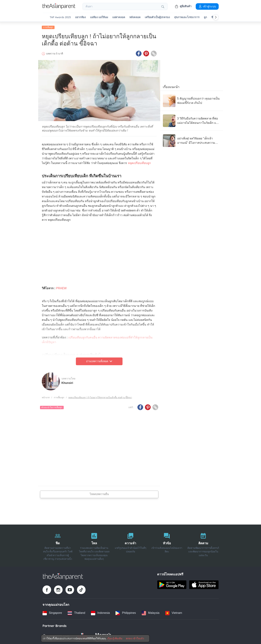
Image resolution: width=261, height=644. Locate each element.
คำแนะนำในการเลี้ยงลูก (52, 407)
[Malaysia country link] (151, 612)
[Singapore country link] (52, 612)
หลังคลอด (135, 17)
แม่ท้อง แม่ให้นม (99, 17)
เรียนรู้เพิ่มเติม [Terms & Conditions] (115, 638)
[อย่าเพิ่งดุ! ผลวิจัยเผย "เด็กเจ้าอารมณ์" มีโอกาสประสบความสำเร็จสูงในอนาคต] (192, 140)
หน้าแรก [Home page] (46, 396)
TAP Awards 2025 (60, 17)
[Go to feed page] (59, 8)
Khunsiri (67, 382)
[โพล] (94, 545)
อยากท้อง (80, 17)
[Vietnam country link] (174, 612)
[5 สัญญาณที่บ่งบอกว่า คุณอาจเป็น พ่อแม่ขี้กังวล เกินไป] (192, 100)
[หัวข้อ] (167, 545)
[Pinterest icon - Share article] (146, 53)
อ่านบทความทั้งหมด (99, 360)
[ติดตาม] (203, 545)
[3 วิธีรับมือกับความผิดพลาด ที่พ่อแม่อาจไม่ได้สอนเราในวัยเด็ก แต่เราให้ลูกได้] (192, 120)
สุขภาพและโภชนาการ (187, 17)
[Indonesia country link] (100, 612)
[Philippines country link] (126, 612)
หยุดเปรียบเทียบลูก (139, 162)
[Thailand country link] (76, 612)
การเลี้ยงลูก (48, 26)
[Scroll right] (216, 17)
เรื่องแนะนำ (171, 86)
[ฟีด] (58, 545)
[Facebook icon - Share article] (139, 53)
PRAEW (61, 287)
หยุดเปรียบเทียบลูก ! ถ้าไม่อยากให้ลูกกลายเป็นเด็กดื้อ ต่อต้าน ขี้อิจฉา (100, 396)
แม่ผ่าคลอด (119, 17)
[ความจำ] (130, 545)
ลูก (205, 17)
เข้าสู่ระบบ (207, 6)
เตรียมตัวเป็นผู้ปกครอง (157, 17)
